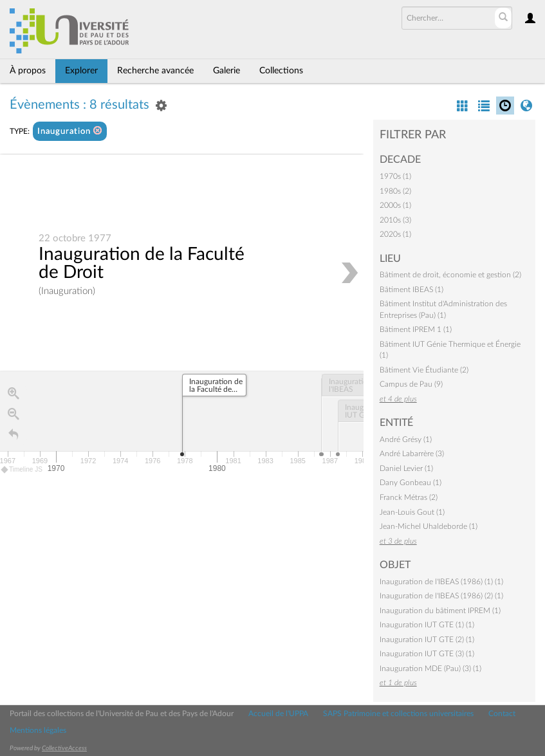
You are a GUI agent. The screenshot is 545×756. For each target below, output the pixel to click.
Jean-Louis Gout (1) (412, 512)
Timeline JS (22, 470)
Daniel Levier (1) (406, 468)
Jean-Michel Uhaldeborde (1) (429, 526)
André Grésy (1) (406, 439)
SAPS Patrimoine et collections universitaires (398, 714)
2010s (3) (395, 220)
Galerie (226, 71)
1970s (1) (395, 176)
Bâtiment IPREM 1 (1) (416, 329)
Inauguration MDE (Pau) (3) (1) (430, 668)
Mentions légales (38, 730)
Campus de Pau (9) (411, 384)
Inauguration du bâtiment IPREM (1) (440, 611)
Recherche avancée (155, 71)
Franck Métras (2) (409, 497)
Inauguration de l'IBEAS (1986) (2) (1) (441, 596)
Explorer (81, 71)
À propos (28, 71)
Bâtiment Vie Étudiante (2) (424, 370)
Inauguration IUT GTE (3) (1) (427, 654)
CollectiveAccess (64, 748)
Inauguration (70, 131)
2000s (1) (395, 205)
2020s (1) (395, 234)
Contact (502, 714)
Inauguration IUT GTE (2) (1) (427, 640)
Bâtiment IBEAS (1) (411, 290)
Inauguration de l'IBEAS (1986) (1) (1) (441, 582)
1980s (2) (395, 191)
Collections (281, 71)
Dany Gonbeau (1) (411, 483)
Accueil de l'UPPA (278, 714)
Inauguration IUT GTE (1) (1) (427, 625)
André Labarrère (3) (412, 454)
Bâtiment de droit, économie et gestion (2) (450, 275)
